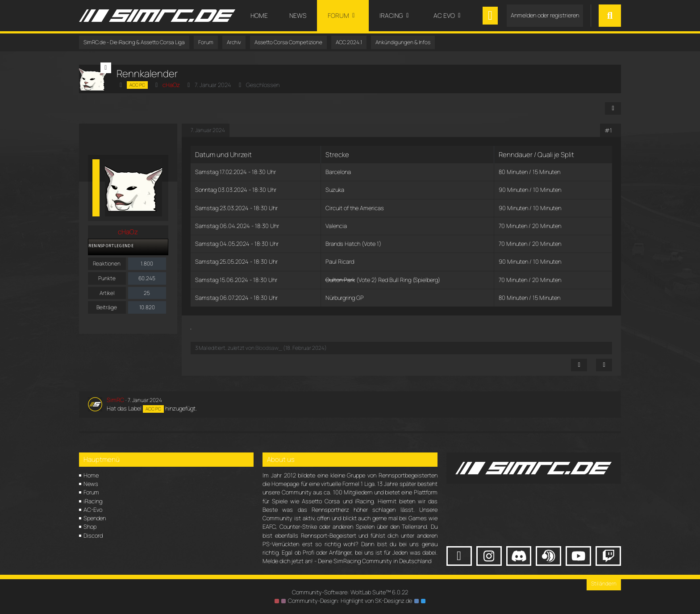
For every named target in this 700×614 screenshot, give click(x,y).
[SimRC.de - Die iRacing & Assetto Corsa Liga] (157, 16)
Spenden (95, 518)
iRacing (93, 501)
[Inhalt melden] (579, 365)
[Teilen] (613, 108)
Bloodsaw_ (269, 348)
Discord (93, 535)
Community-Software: (350, 592)
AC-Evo (93, 510)
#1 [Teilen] (608, 130)
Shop (90, 527)
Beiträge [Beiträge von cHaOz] (107, 307)
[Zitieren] (604, 365)
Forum (91, 492)
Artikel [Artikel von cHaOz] (107, 293)
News (91, 484)
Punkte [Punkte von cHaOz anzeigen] (107, 278)
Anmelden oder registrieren (545, 15)
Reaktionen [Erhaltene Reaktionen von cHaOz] (107, 263)
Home (91, 475)
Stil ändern (604, 583)
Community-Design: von (350, 601)
